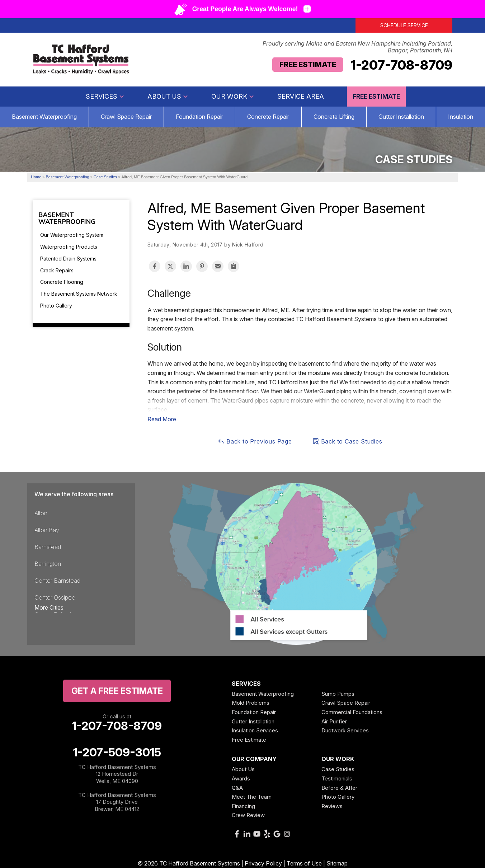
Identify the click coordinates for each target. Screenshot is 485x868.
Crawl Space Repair (126, 117)
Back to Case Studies (347, 441)
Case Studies (338, 769)
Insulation (461, 117)
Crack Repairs (57, 270)
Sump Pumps (338, 694)
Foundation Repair (199, 117)
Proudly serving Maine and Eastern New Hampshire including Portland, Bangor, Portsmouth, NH (357, 47)
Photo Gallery (56, 306)
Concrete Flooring (62, 282)
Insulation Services (255, 730)
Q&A (237, 788)
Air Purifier (334, 721)
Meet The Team (252, 797)
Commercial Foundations (352, 712)
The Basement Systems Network (79, 294)
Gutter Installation (401, 117)
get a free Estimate (117, 691)
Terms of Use (304, 863)
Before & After (339, 788)
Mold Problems (251, 703)
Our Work (233, 96)
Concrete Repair (268, 117)
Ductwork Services (345, 730)
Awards (241, 778)
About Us (168, 96)
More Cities (49, 607)
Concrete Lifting (334, 117)
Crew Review (248, 815)
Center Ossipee (55, 597)
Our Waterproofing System (72, 235)
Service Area (301, 96)
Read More (162, 419)
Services (105, 96)
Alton (41, 513)
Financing (243, 806)
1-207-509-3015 (117, 752)
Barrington (48, 564)
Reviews (332, 806)
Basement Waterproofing (44, 117)
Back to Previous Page (255, 441)
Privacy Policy (263, 863)
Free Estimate (308, 65)
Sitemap (337, 863)
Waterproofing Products (69, 247)
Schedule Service (404, 25)
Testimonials (337, 778)
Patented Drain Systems (68, 259)
